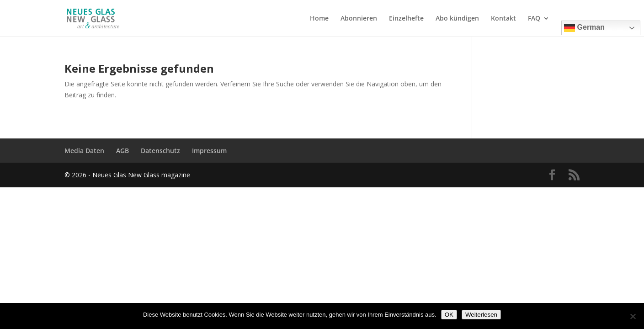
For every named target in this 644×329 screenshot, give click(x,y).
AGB (122, 151)
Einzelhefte (406, 19)
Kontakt (503, 19)
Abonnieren (359, 19)
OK (449, 315)
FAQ (534, 19)
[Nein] (633, 316)
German (584, 28)
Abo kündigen (457, 19)
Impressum (209, 151)
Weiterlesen (481, 315)
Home (319, 19)
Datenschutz (160, 151)
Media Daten (84, 151)
